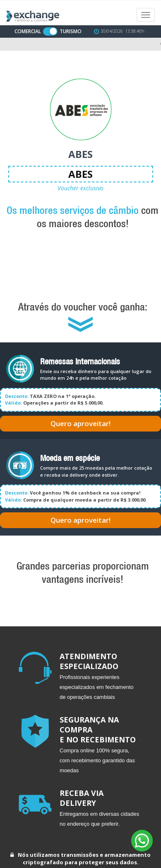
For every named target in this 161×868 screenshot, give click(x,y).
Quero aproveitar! (80, 423)
